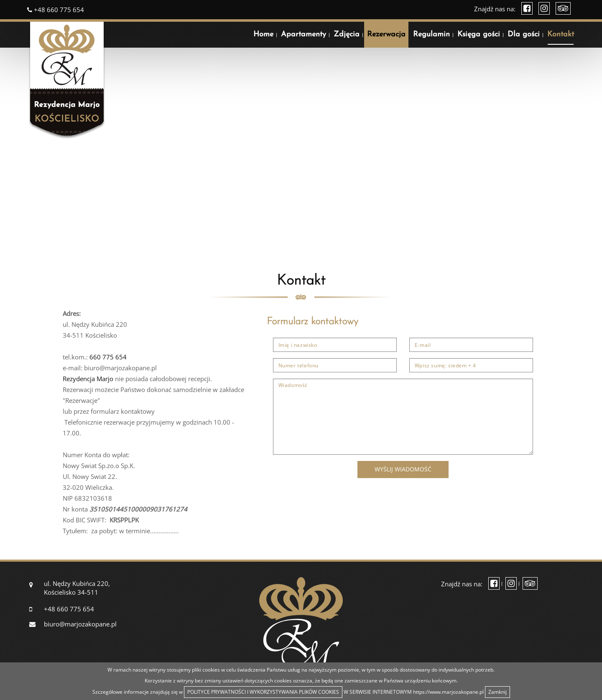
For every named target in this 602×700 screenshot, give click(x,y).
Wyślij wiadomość (403, 469)
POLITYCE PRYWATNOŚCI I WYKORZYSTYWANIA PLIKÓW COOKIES (263, 692)
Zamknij (497, 692)
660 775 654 (108, 357)
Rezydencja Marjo (88, 379)
